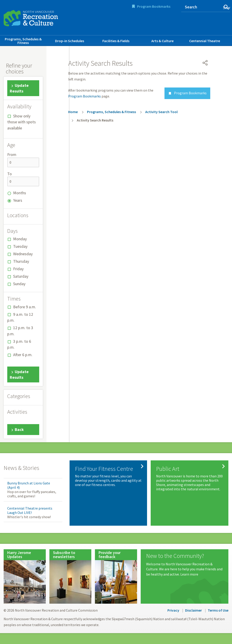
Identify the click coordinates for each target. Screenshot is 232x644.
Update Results (19, 88)
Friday (18, 269)
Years (18, 200)
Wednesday (23, 254)
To (10, 174)
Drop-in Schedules (70, 41)
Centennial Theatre (205, 41)
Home (73, 112)
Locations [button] (18, 215)
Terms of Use (218, 610)
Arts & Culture (162, 41)
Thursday (21, 261)
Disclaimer (193, 610)
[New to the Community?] (185, 565)
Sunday (19, 284)
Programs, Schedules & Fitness (23, 41)
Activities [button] (17, 412)
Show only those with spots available (22, 122)
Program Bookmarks (154, 6)
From (12, 154)
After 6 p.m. (23, 355)
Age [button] (11, 145)
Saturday (21, 276)
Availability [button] (19, 107)
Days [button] (12, 231)
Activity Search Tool (161, 112)
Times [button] (14, 299)
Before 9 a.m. (25, 307)
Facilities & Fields (116, 41)
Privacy (173, 610)
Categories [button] (19, 396)
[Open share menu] (205, 63)
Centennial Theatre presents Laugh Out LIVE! (30, 510)
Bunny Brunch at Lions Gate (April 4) (29, 485)
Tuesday (20, 246)
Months (20, 193)
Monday (20, 239)
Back (19, 429)
